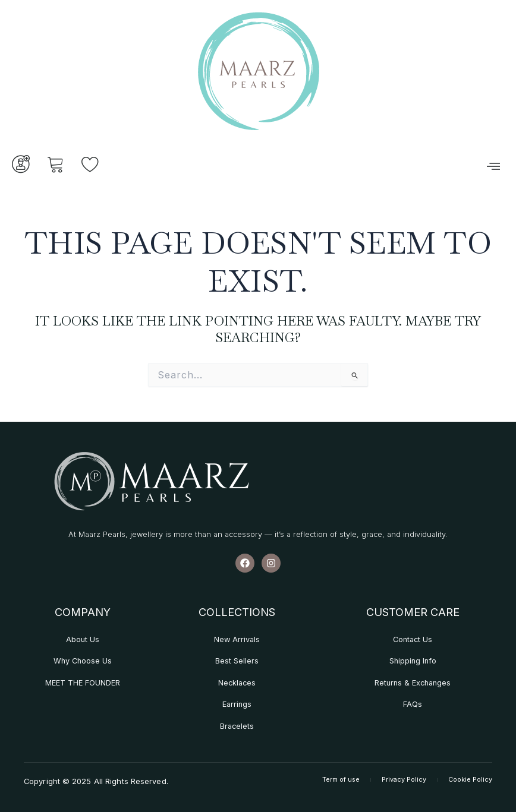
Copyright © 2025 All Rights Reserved (95, 781)
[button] (493, 166)
